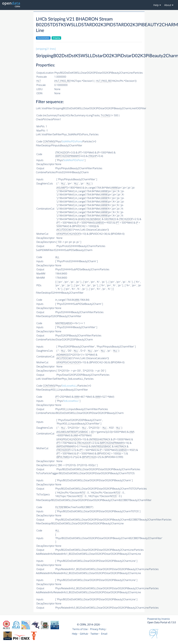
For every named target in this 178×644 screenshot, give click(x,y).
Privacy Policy (98, 629)
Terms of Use (80, 629)
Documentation (43, 38)
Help (75, 634)
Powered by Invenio (159, 619)
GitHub (84, 634)
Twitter (95, 634)
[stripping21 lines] (46, 49)
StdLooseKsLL (69, 386)
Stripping (56, 38)
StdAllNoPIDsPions (72, 141)
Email (104, 634)
